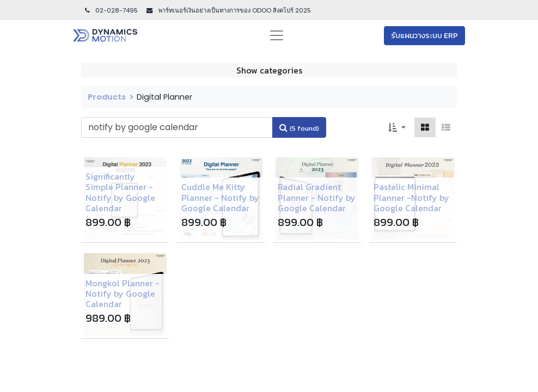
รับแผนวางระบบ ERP (424, 36)
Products (107, 97)
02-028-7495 (111, 10)
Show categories (269, 70)
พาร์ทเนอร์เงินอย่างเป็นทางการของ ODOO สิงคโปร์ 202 (232, 10)
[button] (397, 127)
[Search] (299, 127)
